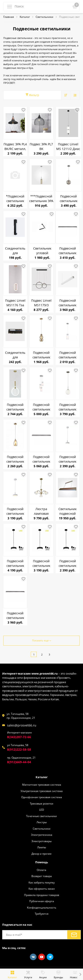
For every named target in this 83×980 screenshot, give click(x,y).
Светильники (42, 829)
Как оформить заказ (42, 889)
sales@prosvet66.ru (22, 725)
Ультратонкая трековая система (42, 791)
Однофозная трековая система (42, 797)
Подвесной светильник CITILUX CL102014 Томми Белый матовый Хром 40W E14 (68, 407)
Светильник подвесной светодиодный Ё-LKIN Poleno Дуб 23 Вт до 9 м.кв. (68, 511)
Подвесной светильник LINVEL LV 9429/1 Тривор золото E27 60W (41, 355)
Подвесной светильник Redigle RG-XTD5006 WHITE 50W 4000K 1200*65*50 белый (68, 303)
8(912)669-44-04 (19, 762)
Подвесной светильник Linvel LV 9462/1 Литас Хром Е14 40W (68, 355)
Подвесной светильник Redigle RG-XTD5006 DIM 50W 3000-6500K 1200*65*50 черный (41, 459)
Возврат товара (42, 876)
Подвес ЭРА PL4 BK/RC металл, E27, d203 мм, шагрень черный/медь (15, 147)
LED (42, 810)
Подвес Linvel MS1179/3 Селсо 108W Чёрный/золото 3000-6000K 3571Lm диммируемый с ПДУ (41, 303)
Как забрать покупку (42, 882)
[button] (80, 974)
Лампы (42, 847)
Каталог (42, 777)
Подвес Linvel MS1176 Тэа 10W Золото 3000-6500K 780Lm (15, 303)
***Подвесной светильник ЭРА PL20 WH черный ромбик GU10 (41, 199)
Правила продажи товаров (42, 895)
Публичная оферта (42, 901)
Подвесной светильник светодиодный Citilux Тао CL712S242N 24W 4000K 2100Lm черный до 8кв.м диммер (15, 563)
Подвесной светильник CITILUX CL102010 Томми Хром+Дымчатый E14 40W (69, 199)
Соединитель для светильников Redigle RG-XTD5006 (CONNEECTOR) (15, 355)
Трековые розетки (42, 803)
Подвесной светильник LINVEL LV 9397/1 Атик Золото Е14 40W (15, 459)
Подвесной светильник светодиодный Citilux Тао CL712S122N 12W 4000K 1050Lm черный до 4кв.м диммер (68, 563)
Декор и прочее (41, 854)
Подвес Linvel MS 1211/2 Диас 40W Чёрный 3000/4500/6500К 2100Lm (68, 147)
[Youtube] (42, 957)
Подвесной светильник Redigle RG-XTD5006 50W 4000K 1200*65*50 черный (15, 616)
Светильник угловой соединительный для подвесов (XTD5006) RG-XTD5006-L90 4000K (42, 251)
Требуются (42, 914)
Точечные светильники (41, 816)
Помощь (42, 862)
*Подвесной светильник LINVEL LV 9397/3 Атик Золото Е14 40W (15, 199)
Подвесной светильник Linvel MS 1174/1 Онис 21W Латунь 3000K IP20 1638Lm (15, 407)
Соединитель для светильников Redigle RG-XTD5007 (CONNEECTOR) (15, 251)
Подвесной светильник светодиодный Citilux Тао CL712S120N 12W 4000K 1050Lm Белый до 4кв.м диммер (68, 459)
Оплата (41, 870)
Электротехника (42, 835)
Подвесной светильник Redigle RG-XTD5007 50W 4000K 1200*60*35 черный (68, 251)
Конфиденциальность (42, 907)
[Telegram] (50, 957)
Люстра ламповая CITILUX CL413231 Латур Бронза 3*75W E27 (41, 511)
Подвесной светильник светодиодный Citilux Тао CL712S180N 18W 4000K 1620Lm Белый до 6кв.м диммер (15, 511)
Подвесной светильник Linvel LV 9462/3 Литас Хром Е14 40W (41, 407)
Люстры (42, 822)
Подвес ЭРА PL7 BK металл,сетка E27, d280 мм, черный (41, 147)
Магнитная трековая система (42, 785)
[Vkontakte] (33, 957)
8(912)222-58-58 (19, 749)
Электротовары (41, 841)
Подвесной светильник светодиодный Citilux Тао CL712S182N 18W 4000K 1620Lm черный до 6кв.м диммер (41, 563)
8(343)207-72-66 (19, 737)
